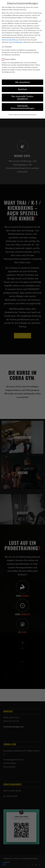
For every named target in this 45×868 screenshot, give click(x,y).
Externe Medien (10, 59)
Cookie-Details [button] (13, 115)
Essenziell (8, 47)
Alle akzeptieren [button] (22, 82)
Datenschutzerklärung (10, 40)
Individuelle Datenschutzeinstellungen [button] (22, 107)
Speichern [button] (22, 89)
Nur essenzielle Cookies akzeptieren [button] (22, 98)
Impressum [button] (33, 115)
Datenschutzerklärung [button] (24, 115)
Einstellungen (18, 42)
